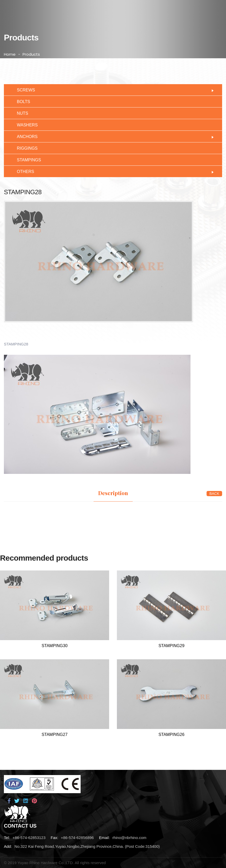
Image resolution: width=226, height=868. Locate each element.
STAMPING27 (54, 735)
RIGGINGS (23, 148)
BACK (214, 494)
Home (10, 54)
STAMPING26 (171, 735)
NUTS (19, 113)
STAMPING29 (171, 646)
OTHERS (113, 171)
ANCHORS (113, 136)
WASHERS (23, 124)
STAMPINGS (25, 159)
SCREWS (113, 89)
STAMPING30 (54, 646)
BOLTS (20, 101)
